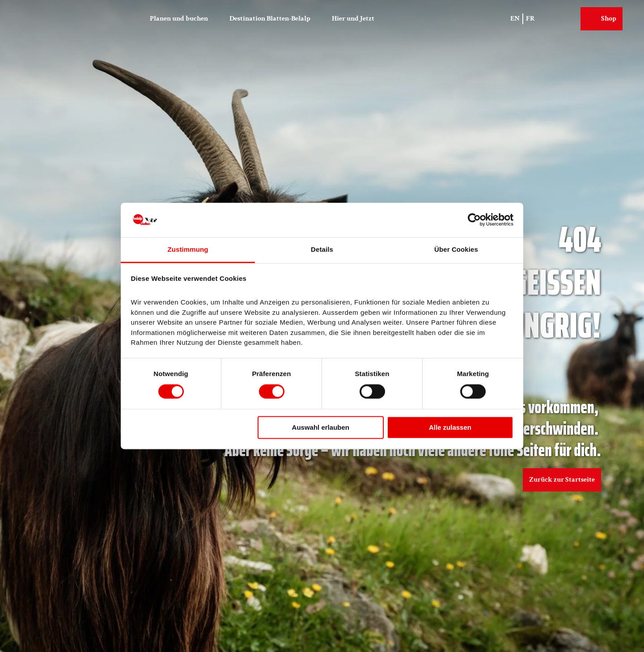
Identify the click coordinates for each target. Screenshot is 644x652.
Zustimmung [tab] (188, 249)
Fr (530, 19)
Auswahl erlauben (321, 427)
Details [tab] (322, 249)
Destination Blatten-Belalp (270, 19)
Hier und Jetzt (353, 19)
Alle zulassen (450, 427)
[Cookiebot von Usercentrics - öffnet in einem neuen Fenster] (474, 220)
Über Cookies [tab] (456, 249)
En (515, 19)
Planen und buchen (179, 19)
